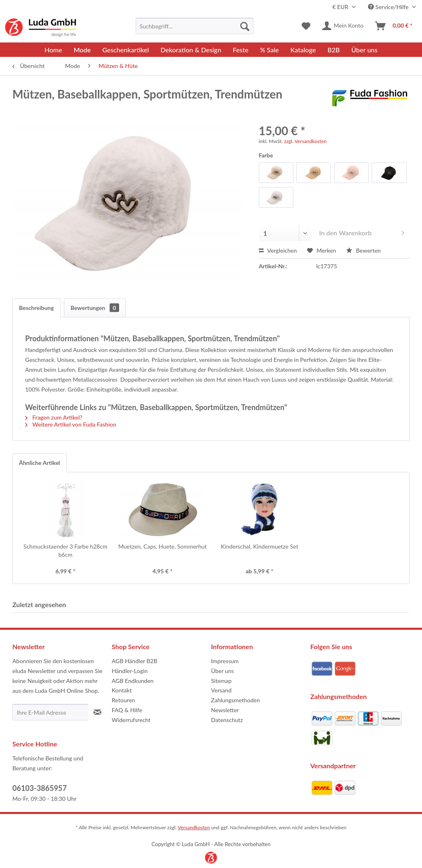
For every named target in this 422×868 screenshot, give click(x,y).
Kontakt (122, 690)
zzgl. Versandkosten (305, 141)
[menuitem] (195, 26)
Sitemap (221, 681)
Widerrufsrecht (131, 720)
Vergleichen (278, 250)
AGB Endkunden (133, 681)
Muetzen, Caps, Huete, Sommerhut (163, 546)
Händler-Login (130, 671)
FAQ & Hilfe (127, 710)
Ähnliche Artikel (40, 463)
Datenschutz (227, 720)
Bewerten (363, 250)
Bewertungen (95, 308)
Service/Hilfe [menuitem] (389, 7)
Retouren (123, 700)
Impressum (225, 661)
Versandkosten (194, 827)
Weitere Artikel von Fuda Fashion (71, 424)
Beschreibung (36, 308)
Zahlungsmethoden (236, 700)
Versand (221, 690)
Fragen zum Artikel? (54, 417)
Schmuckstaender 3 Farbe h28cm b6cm (66, 550)
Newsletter (225, 710)
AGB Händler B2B (135, 661)
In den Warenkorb (362, 231)
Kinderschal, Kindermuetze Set (260, 546)
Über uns (223, 671)
